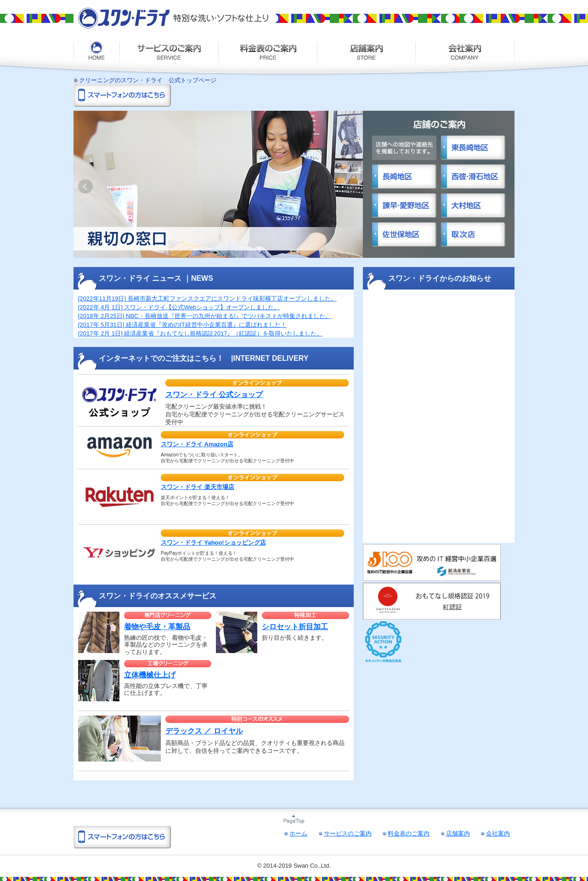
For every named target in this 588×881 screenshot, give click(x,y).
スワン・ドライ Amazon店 (197, 444)
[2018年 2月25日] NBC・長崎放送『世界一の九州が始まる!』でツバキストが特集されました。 (205, 316)
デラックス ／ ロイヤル (204, 731)
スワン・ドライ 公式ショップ (214, 395)
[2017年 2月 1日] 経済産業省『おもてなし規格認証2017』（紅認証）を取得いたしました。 (200, 333)
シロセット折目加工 (295, 627)
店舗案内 (366, 56)
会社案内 (465, 56)
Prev (85, 187)
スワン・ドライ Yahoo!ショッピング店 (213, 543)
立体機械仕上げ (150, 675)
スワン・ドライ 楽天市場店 (198, 487)
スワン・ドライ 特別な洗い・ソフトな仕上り (173, 18)
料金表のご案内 (268, 56)
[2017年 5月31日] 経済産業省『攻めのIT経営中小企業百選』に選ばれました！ (182, 325)
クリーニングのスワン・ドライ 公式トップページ (148, 80)
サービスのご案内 (169, 56)
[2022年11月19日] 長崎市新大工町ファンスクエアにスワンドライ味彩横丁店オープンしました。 (207, 298)
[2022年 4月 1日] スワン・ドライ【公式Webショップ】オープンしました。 (179, 307)
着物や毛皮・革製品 (157, 627)
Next (352, 187)
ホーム (96, 56)
